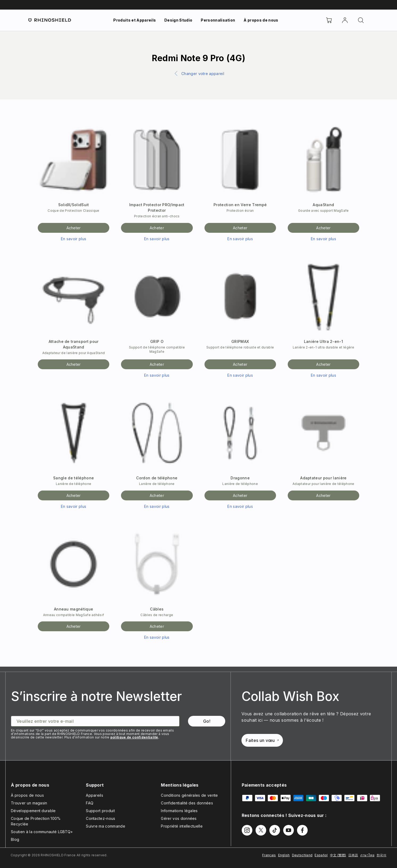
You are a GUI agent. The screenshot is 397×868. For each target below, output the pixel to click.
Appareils (95, 795)
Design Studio (178, 20)
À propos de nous (261, 20)
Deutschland (302, 855)
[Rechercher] (361, 20)
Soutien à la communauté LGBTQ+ (42, 832)
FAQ (90, 803)
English (284, 855)
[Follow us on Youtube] (289, 830)
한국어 (381, 855)
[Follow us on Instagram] (247, 830)
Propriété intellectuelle (182, 826)
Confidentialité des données (187, 803)
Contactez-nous (101, 818)
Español (321, 855)
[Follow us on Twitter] (261, 830)
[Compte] (345, 20)
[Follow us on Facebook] (302, 830)
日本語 (353, 855)
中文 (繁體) (338, 855)
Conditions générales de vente (189, 795)
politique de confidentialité (134, 737)
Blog (15, 839)
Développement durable (33, 811)
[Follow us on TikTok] (275, 830)
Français (269, 855)
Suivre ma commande (106, 826)
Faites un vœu (262, 740)
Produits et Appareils (135, 20)
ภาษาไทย (367, 855)
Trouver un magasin (29, 803)
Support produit (100, 811)
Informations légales (179, 811)
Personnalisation (218, 20)
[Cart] (329, 20)
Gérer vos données (179, 818)
